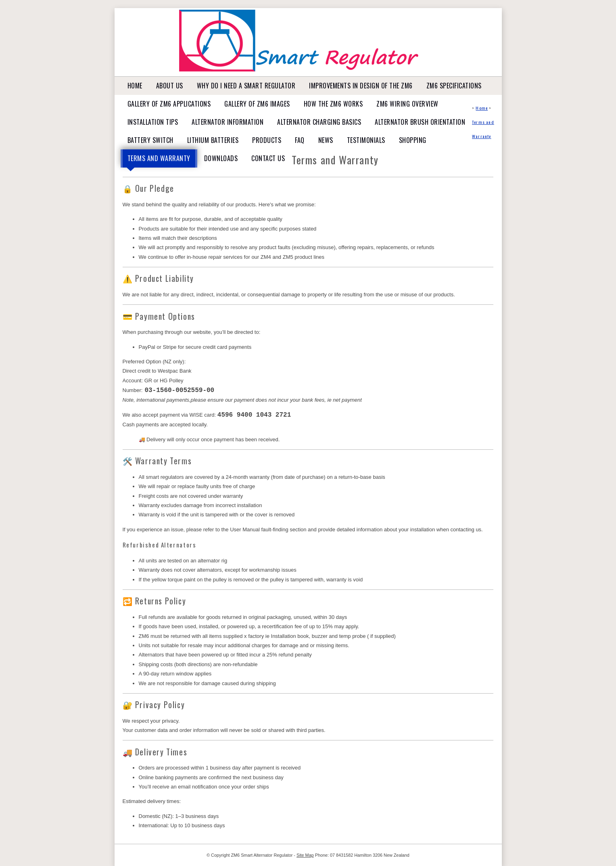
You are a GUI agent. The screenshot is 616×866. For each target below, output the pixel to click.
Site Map (305, 855)
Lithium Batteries (213, 140)
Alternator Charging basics (319, 122)
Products (267, 140)
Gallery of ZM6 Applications (169, 104)
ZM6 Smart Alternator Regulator (262, 855)
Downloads (221, 158)
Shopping (413, 140)
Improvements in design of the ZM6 (361, 86)
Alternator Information (228, 122)
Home (135, 86)
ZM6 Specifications (454, 86)
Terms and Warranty (159, 158)
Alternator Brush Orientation (420, 122)
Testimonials (366, 140)
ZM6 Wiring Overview (407, 104)
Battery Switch (150, 140)
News (326, 140)
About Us (170, 86)
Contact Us (268, 158)
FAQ (300, 140)
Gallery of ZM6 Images (257, 104)
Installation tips (153, 122)
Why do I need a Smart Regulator (246, 86)
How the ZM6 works (333, 104)
